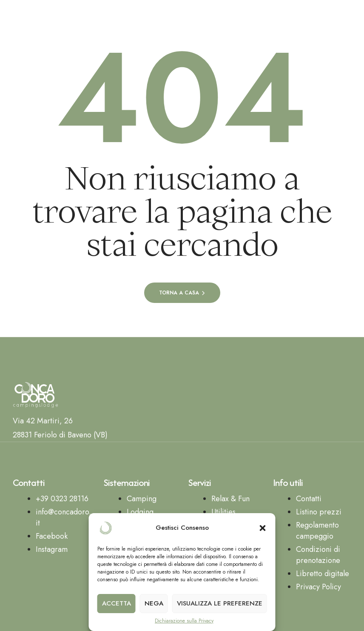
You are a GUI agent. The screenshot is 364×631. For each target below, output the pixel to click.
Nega (154, 603)
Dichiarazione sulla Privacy (184, 621)
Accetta (117, 603)
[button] (263, 528)
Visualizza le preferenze (220, 603)
